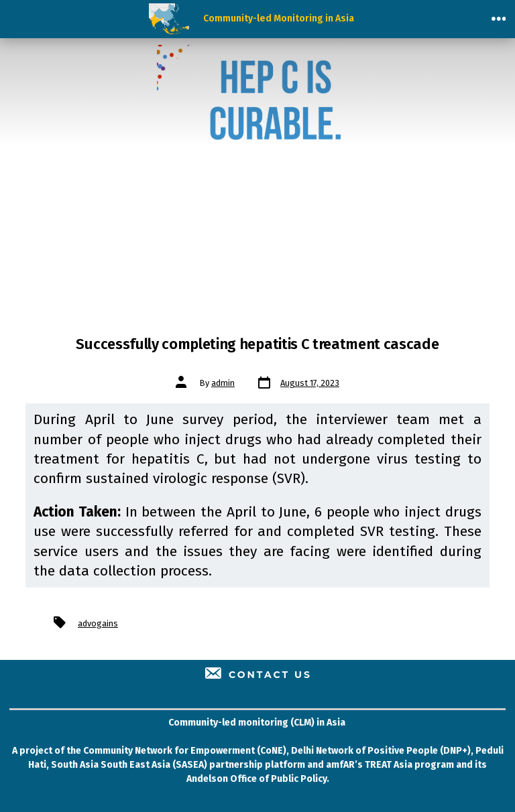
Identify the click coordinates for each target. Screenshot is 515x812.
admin (223, 383)
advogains (98, 623)
